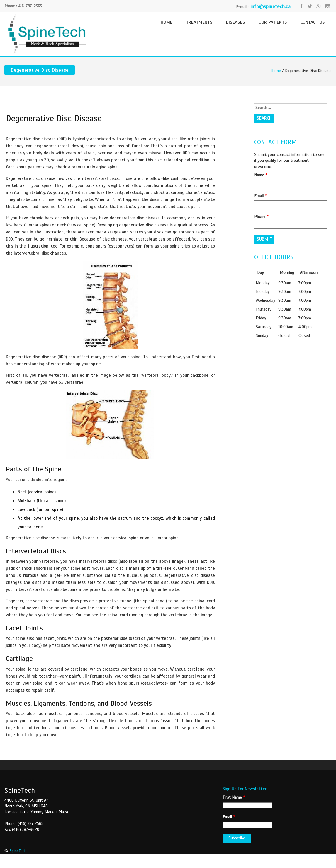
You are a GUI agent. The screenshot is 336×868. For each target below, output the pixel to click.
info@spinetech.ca (270, 7)
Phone (261, 217)
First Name (234, 797)
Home (276, 71)
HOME (167, 22)
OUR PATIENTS (273, 22)
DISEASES (236, 22)
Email (260, 196)
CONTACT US (313, 22)
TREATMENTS (199, 22)
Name (261, 175)
